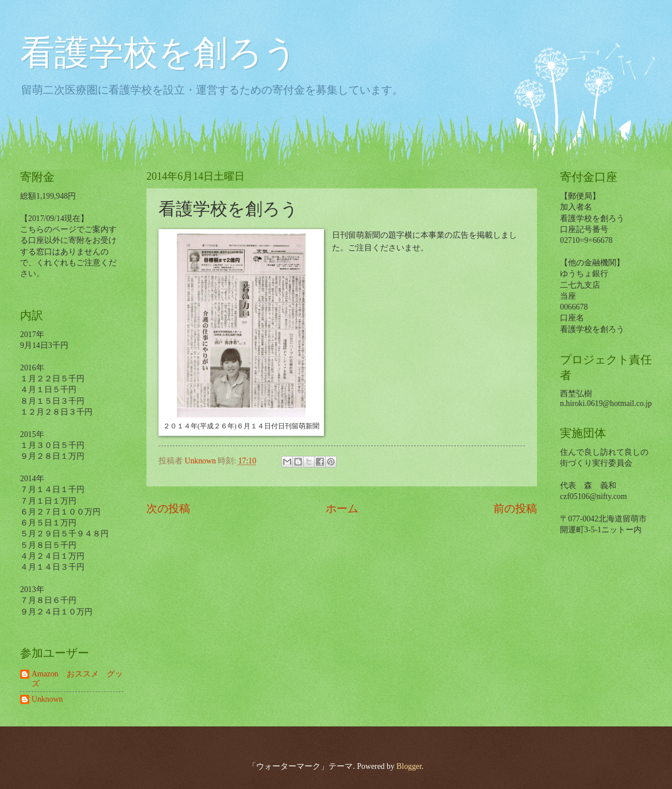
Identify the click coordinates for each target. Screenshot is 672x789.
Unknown (47, 699)
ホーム (342, 508)
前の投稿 (515, 508)
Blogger (409, 766)
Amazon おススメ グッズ (77, 679)
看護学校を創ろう (159, 53)
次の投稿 (168, 508)
